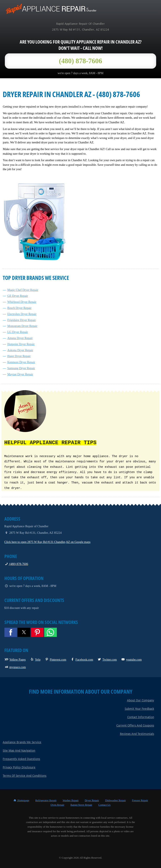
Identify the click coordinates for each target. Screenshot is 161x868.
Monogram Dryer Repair (22, 326)
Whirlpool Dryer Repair (22, 302)
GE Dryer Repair (18, 296)
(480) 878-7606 (16, 563)
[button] (11, 632)
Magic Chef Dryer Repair (23, 290)
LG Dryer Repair (18, 332)
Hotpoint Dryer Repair (21, 344)
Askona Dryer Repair (20, 350)
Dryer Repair (92, 800)
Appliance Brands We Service (22, 742)
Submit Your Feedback (139, 708)
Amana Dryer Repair (20, 338)
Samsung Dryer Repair (21, 368)
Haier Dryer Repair (19, 356)
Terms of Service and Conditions (25, 775)
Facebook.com (82, 659)
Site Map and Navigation (19, 750)
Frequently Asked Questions (21, 759)
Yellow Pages (15, 659)
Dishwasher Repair (115, 800)
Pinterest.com (55, 659)
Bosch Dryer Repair (19, 308)
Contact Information (141, 717)
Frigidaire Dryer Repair (22, 320)
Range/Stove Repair (81, 804)
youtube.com (131, 659)
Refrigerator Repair (46, 800)
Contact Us (104, 804)
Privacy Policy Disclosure (19, 767)
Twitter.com (107, 659)
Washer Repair (71, 800)
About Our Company (141, 700)
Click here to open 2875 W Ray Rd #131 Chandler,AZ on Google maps (47, 541)
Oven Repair (57, 804)
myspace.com (15, 667)
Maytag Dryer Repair (20, 374)
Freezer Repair (140, 800)
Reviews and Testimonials (137, 733)
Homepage (21, 800)
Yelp (35, 659)
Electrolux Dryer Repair (22, 314)
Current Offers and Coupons (135, 725)
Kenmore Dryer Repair (21, 362)
